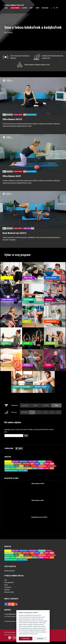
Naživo (27, 8)
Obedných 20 (42, 469)
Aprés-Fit (8, 464)
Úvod (7, 8)
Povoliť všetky (26, 639)
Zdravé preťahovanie (11, 473)
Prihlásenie (50, 8)
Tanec (47, 471)
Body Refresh (24, 464)
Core (32, 466)
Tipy (52, 471)
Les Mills (27, 469)
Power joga (20, 471)
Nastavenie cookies (9, 595)
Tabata (41, 471)
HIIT (17, 469)
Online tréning (16, 8)
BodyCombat (18, 466)
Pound (13, 471)
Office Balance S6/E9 (12, 179)
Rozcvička (28, 471)
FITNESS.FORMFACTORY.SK (14, 5)
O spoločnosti (8, 590)
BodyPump (26, 466)
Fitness (47, 466)
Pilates (8, 471)
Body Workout (33, 464)
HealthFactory (10, 469)
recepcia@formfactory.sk (12, 617)
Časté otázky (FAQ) (9, 585)
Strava (35, 471)
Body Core (27, 231)
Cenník (41, 8)
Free (52, 466)
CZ (25, 117)
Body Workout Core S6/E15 (14, 236)
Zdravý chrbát (32, 117)
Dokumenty (7, 592)
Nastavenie (40, 639)
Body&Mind (42, 464)
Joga (21, 469)
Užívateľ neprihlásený (9, 573)
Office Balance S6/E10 (12, 122)
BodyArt (49, 464)
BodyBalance (9, 466)
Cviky (34, 8)
